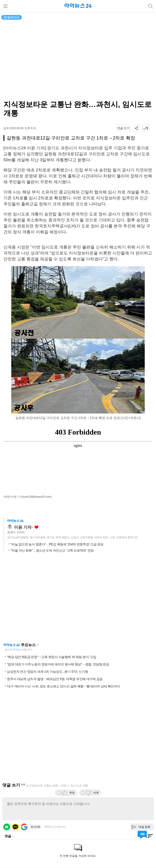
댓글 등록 (144, 827)
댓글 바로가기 (142, 835)
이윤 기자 (23, 527)
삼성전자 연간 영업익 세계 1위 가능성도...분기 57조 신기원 (48, 672)
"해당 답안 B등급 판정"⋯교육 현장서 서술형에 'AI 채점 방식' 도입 (52, 657)
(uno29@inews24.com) (38, 497)
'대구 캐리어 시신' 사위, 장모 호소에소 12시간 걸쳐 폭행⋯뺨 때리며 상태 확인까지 (64, 686)
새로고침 (38, 645)
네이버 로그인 (7, 827)
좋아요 (36, 527)
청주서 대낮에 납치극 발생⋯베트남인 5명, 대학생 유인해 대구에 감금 (55, 679)
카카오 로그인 (15, 827)
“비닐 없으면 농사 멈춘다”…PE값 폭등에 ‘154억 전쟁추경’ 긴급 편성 (57, 544)
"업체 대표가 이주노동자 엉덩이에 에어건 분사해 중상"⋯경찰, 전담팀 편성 (58, 664)
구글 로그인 (24, 827)
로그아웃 (35, 827)
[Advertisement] (78, 599)
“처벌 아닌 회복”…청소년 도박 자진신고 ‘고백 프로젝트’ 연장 (52, 550)
